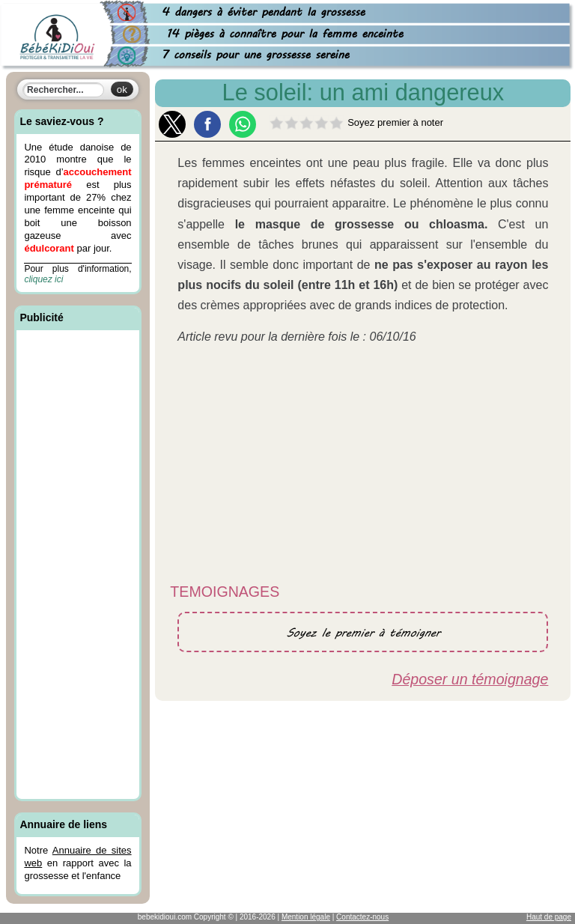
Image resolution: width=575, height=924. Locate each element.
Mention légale (306, 917)
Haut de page (549, 917)
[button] (172, 124)
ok (122, 89)
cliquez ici (43, 279)
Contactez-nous (362, 917)
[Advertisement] (77, 567)
